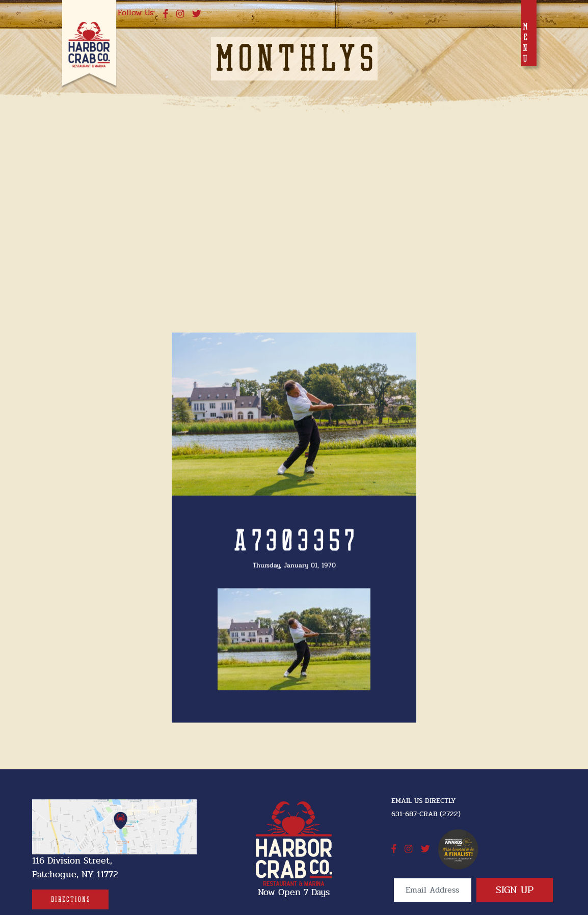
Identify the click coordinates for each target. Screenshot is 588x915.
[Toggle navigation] (529, 33)
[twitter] (197, 14)
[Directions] (70, 899)
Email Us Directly (423, 801)
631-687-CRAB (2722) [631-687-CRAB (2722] (426, 814)
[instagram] (180, 14)
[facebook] (166, 14)
